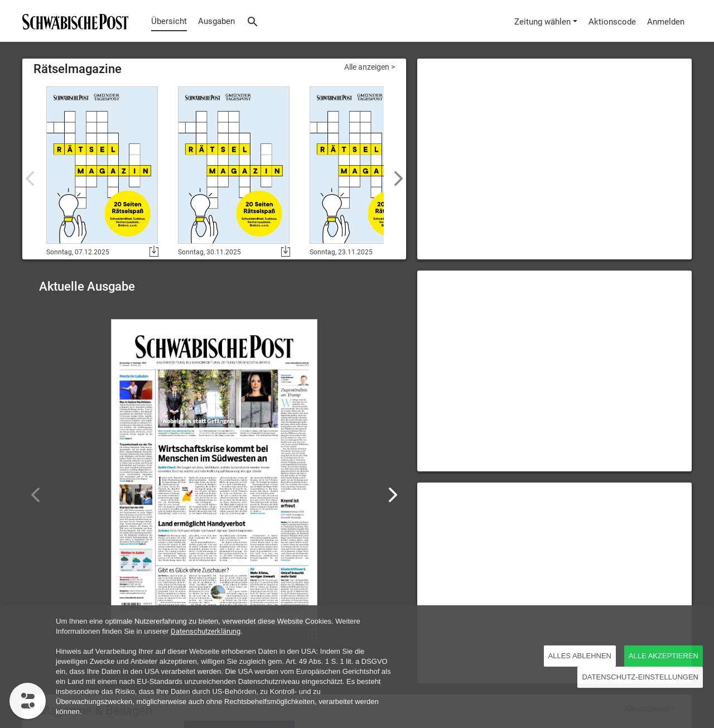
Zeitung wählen (542, 22)
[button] (393, 495)
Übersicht (169, 21)
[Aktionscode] (612, 21)
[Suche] (253, 21)
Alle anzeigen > (370, 67)
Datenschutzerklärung (206, 631)
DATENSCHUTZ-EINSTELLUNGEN (640, 677)
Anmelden (666, 22)
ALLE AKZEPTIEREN (664, 656)
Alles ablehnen (580, 656)
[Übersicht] (73, 21)
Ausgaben (216, 21)
